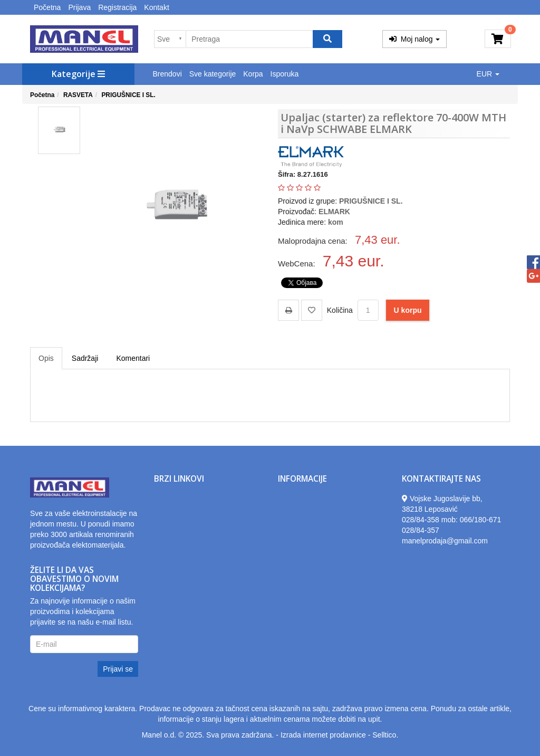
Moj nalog (414, 39)
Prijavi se (118, 669)
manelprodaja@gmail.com (445, 541)
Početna (47, 7)
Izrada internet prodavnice (323, 735)
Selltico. (385, 735)
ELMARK (334, 212)
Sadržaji (85, 358)
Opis (46, 358)
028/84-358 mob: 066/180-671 (451, 520)
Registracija (117, 7)
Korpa (253, 74)
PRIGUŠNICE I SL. (128, 95)
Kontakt (156, 7)
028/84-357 (421, 530)
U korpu (408, 310)
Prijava (79, 7)
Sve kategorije (213, 74)
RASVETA (78, 95)
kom (336, 222)
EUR (488, 74)
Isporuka (285, 74)
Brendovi (167, 74)
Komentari (133, 358)
